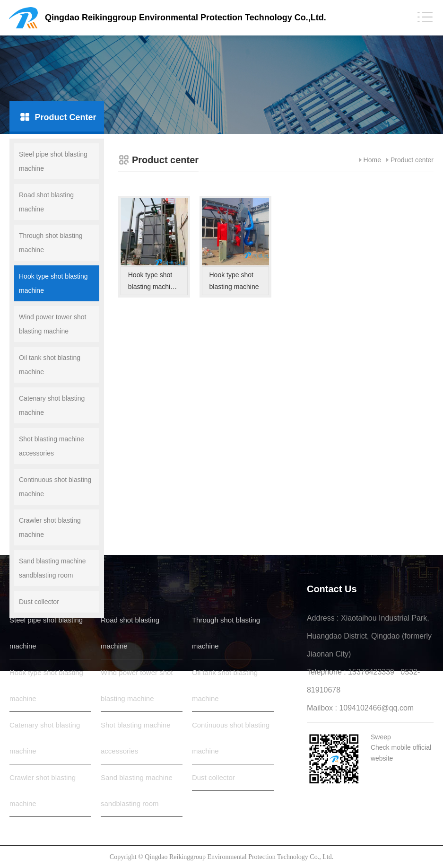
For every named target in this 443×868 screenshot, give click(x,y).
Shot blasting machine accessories (52, 446)
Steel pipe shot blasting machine (53, 161)
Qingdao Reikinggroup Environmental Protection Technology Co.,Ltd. (186, 18)
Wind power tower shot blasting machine (52, 324)
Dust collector (39, 602)
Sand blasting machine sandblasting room (52, 568)
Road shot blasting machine (46, 202)
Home (372, 160)
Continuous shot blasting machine (55, 487)
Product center (412, 160)
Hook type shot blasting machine (53, 283)
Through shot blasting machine (51, 243)
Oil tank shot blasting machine (50, 365)
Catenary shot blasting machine (52, 405)
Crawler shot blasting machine (50, 527)
